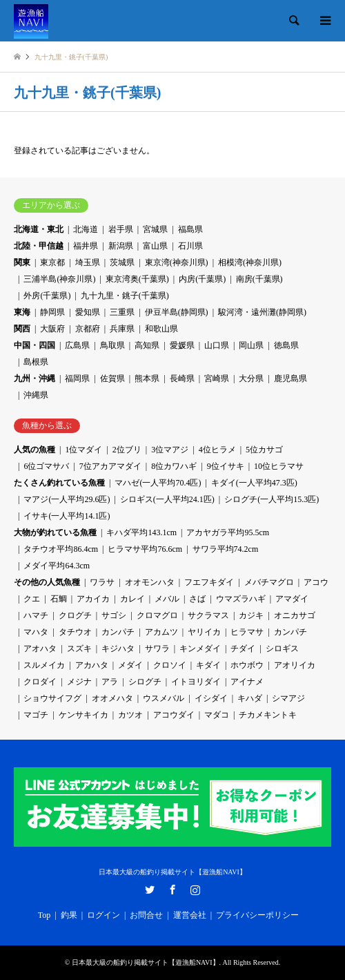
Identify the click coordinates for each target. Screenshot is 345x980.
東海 (22, 312)
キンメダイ (200, 648)
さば (197, 599)
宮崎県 (217, 378)
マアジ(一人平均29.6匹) (67, 499)
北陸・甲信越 (39, 246)
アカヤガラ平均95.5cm (228, 532)
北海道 (86, 229)
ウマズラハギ (241, 599)
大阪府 (52, 329)
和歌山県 (161, 329)
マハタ (36, 632)
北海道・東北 (39, 229)
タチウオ (75, 632)
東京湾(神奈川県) (177, 262)
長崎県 (182, 378)
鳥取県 (112, 345)
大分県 (251, 378)
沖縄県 (36, 395)
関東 (22, 262)
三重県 (122, 312)
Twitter (150, 890)
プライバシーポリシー (257, 915)
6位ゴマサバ (46, 466)
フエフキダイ (209, 582)
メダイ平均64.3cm (57, 566)
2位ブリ (127, 450)
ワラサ (102, 582)
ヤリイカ (204, 632)
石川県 (190, 246)
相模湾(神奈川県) (250, 262)
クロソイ (170, 665)
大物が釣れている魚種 (55, 532)
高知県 (147, 345)
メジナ (79, 682)
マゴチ (36, 715)
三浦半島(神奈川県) (59, 279)
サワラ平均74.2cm (226, 549)
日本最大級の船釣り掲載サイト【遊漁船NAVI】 (172, 872)
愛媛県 (182, 345)
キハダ (250, 698)
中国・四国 (34, 345)
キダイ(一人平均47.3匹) (254, 483)
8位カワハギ (174, 466)
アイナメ (247, 682)
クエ (32, 599)
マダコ (217, 715)
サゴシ (114, 615)
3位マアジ (170, 450)
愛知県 (88, 312)
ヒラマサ (247, 632)
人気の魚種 (34, 450)
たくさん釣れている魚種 (59, 483)
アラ (110, 682)
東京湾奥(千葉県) (137, 279)
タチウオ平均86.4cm (61, 549)
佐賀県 (112, 378)
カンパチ (118, 632)
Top (45, 915)
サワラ (157, 648)
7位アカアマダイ (110, 466)
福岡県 (77, 378)
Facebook (172, 890)
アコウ (316, 582)
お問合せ (146, 915)
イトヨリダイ (196, 682)
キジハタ (118, 648)
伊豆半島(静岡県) (177, 312)
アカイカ (93, 599)
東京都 (52, 262)
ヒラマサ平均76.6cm (145, 549)
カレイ (132, 599)
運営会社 (190, 915)
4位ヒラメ (217, 450)
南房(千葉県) (259, 279)
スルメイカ (44, 665)
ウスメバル (164, 698)
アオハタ (40, 648)
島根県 (36, 362)
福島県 (190, 229)
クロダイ (40, 682)
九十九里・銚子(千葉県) (125, 296)
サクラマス (208, 615)
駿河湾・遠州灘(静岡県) (262, 312)
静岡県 (52, 312)
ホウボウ (247, 665)
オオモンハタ (150, 582)
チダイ (243, 648)
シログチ (145, 682)
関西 (22, 329)
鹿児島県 (290, 378)
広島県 (77, 345)
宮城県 (155, 229)
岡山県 (251, 345)
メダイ (130, 665)
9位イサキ (226, 466)
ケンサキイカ (83, 715)
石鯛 (59, 599)
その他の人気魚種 (47, 582)
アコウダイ (174, 715)
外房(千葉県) (47, 296)
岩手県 (121, 229)
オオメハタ (112, 698)
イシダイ (211, 698)
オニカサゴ (295, 615)
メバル (167, 599)
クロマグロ (157, 615)
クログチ (75, 615)
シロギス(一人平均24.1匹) (167, 499)
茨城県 (122, 262)
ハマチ (36, 615)
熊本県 (147, 378)
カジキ (251, 615)
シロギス (282, 648)
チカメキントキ (268, 715)
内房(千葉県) (202, 279)
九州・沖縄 (34, 378)
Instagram (195, 890)
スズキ (79, 648)
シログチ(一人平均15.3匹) (272, 499)
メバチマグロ (269, 582)
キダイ (208, 665)
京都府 (88, 329)
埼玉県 (88, 262)
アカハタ (92, 665)
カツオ (130, 715)
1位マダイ (83, 450)
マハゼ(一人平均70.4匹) (158, 483)
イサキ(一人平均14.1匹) (67, 516)
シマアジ (288, 698)
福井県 (86, 246)
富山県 (155, 246)
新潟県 (121, 246)
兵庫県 (122, 329)
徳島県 (286, 345)
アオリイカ (295, 665)
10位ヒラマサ (279, 466)
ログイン (103, 915)
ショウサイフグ (52, 698)
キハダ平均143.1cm (141, 532)
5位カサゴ (264, 450)
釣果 (69, 915)
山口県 (217, 345)
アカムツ (161, 632)
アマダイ (292, 599)
